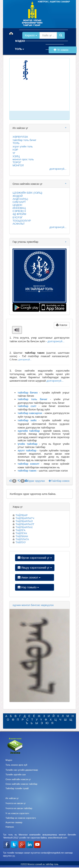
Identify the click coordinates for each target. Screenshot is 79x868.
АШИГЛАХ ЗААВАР (60, 2)
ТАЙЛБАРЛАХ (24, 527)
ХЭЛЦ (16, 156)
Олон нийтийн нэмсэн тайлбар (21, 784)
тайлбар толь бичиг (24, 140)
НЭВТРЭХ (43, 2)
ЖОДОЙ (18, 196)
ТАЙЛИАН (22, 536)
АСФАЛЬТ (19, 224)
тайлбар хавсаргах (30, 413)
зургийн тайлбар (29, 431)
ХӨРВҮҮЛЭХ (20, 137)
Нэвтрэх (10, 827)
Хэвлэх (62, 325)
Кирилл (31, 35)
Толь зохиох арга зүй (16, 765)
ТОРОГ (17, 162)
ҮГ (14, 153)
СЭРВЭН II (19, 211)
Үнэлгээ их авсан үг (16, 803)
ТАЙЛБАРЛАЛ (24, 521)
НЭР (15, 150)
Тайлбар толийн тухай (17, 788)
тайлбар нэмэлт (28, 464)
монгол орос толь (23, 159)
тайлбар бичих (28, 393)
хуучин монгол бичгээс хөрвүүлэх (33, 605)
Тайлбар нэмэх (59, 481)
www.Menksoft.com (57, 838)
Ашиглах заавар (14, 822)
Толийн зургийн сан (16, 775)
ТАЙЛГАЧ (21, 533)
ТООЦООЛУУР (22, 221)
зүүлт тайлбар (27, 450)
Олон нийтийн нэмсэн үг (18, 779)
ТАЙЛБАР (22, 515)
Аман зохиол (35, 577)
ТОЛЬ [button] (19, 49)
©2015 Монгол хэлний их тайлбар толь (40, 864)
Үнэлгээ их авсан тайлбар (19, 808)
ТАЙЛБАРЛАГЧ (25, 518)
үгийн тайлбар (28, 444)
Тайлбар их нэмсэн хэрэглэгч (21, 818)
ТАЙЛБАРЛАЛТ (25, 524)
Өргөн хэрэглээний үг (35, 558)
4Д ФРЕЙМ (19, 214)
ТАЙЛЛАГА (22, 539)
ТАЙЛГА (21, 530)
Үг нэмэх (63, 50)
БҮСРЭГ (18, 217)
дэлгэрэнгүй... (58, 169)
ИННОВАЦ (19, 208)
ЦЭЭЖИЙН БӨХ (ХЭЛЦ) (27, 193)
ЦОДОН (17, 205)
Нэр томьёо (35, 587)
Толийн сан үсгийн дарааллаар (22, 770)
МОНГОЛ (18, 165)
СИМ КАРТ (19, 202)
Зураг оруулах (35, 481)
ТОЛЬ (16, 143)
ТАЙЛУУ (21, 542)
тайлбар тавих (27, 471)
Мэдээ (9, 760)
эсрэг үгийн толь (23, 146)
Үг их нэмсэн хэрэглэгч (17, 813)
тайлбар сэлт (27, 406)
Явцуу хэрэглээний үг (35, 568)
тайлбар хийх (27, 420)
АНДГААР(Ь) (20, 199)
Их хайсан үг (12, 798)
